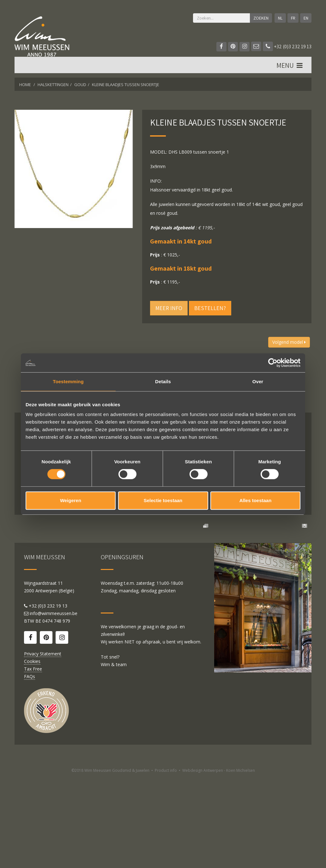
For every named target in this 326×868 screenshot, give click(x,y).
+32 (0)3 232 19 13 (287, 47)
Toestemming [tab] (68, 381)
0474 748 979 (56, 711)
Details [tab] (163, 381)
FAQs (30, 767)
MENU (290, 67)
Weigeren (71, 500)
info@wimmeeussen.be (54, 704)
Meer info (169, 308)
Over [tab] (258, 381)
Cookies (32, 752)
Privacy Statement (43, 744)
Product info (166, 861)
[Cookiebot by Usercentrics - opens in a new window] (273, 363)
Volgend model (289, 342)
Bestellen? (210, 308)
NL (280, 18)
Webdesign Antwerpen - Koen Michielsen (219, 861)
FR (293, 18)
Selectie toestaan (163, 500)
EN (306, 18)
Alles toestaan (256, 500)
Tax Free (33, 759)
